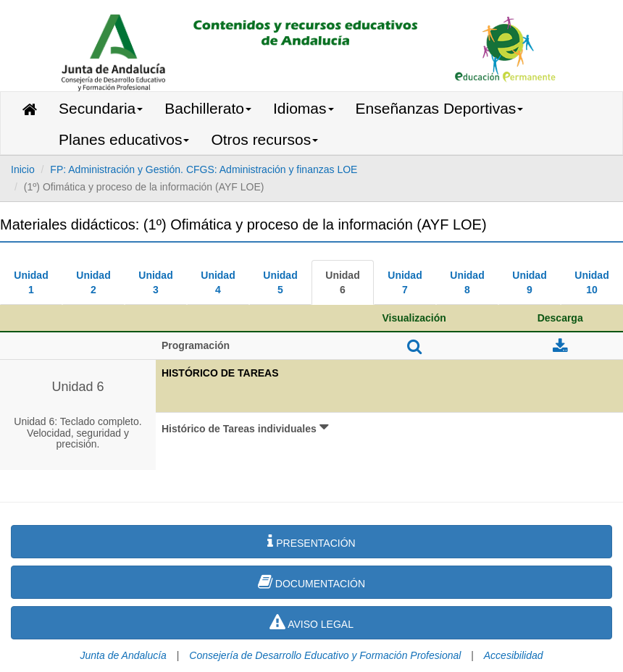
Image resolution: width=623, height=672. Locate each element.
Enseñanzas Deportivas (440, 108)
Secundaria (101, 108)
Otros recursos (264, 139)
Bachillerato (208, 108)
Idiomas (304, 108)
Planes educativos (124, 139)
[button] (389, 442)
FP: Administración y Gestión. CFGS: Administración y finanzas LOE (204, 169)
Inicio (23, 169)
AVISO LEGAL (311, 622)
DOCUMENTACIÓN (311, 581)
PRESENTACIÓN (311, 541)
